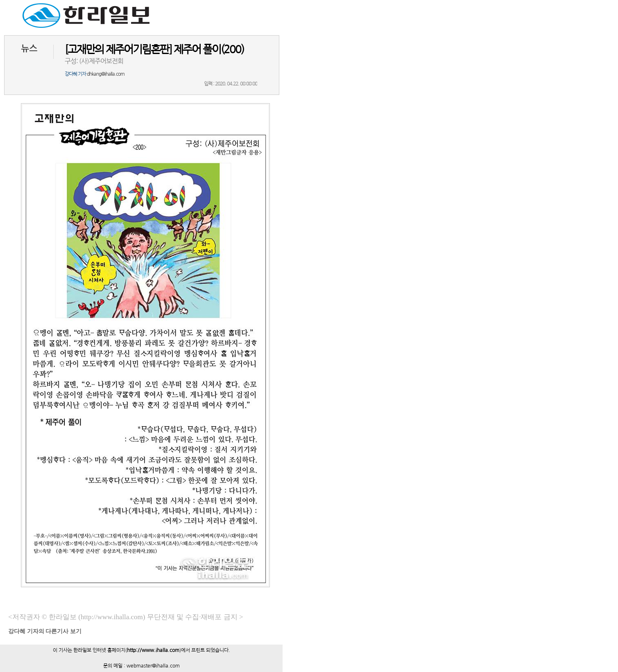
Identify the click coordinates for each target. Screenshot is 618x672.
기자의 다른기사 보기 (45, 631)
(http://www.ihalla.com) (112, 617)
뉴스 (29, 48)
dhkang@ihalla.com (106, 74)
